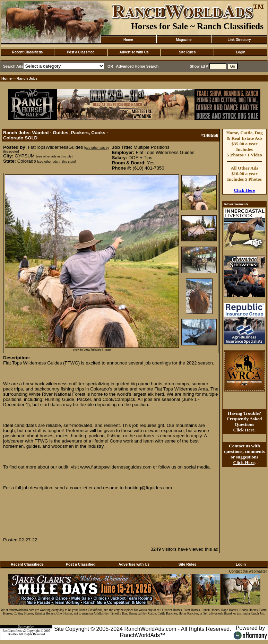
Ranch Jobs (27, 78)
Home (128, 40)
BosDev (13, 634)
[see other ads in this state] (57, 162)
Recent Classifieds (27, 52)
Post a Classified (81, 52)
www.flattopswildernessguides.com (116, 467)
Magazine (184, 40)
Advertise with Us (134, 52)
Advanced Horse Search (137, 66)
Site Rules (187, 52)
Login (240, 52)
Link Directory (239, 40)
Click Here (244, 190)
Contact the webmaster (248, 571)
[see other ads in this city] (54, 156)
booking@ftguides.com (148, 488)
